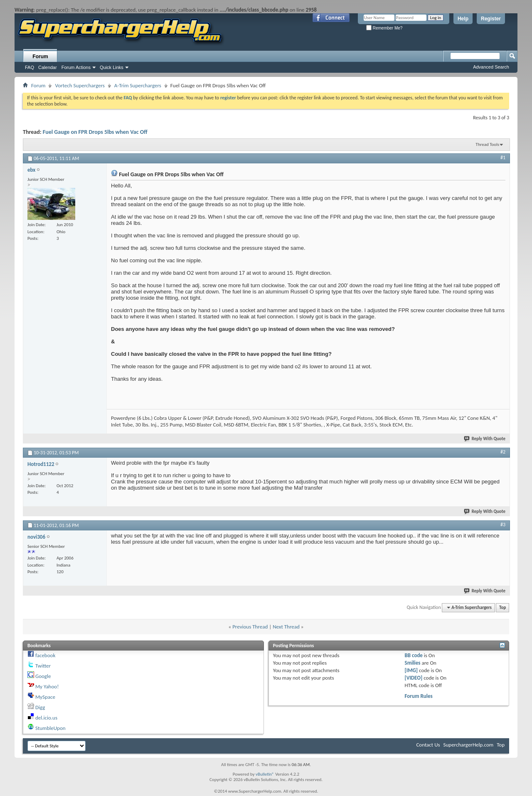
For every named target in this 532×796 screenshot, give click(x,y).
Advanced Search (491, 67)
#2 (503, 452)
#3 (503, 525)
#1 (503, 158)
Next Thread (286, 627)
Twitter (43, 666)
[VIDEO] (414, 678)
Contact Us (428, 745)
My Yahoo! (47, 686)
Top (502, 607)
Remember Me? (384, 28)
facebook (45, 655)
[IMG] (411, 670)
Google (43, 676)
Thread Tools (487, 144)
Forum (40, 57)
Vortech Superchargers (80, 85)
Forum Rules (419, 696)
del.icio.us (46, 718)
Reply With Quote (485, 439)
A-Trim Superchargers (138, 85)
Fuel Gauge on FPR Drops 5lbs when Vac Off (95, 132)
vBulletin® (265, 774)
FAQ (30, 67)
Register (491, 19)
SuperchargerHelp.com (469, 745)
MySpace (45, 697)
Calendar (48, 67)
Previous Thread (250, 627)
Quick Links (112, 67)
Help (463, 19)
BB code (414, 655)
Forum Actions (76, 67)
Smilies (413, 663)
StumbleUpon (50, 728)
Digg (40, 707)
